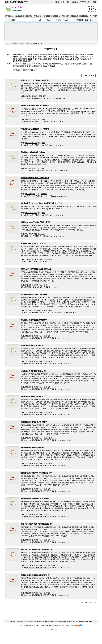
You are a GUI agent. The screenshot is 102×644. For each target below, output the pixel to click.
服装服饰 (63, 55)
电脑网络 (69, 57)
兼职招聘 (22, 59)
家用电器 (36, 57)
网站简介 (21, 621)
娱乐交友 (76, 57)
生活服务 (69, 59)
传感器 (34, 213)
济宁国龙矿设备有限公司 (34, 287)
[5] (88, 602)
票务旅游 (90, 57)
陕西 (23, 66)
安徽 (26, 66)
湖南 (35, 64)
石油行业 (90, 55)
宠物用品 (16, 61)
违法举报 (81, 621)
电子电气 (43, 55)
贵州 (30, 66)
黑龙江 (58, 64)
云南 (90, 64)
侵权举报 (89, 621)
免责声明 (59, 621)
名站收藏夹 (36, 621)
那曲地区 (51, 361)
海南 (25, 64)
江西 (44, 66)
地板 (34, 168)
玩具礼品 (56, 57)
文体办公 (63, 57)
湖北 (39, 64)
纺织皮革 (29, 55)
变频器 (34, 119)
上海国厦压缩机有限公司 (34, 98)
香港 (51, 66)
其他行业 (29, 61)
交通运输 (43, 59)
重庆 (37, 66)
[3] (84, 602)
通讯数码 (22, 61)
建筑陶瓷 (35, 336)
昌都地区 (51, 259)
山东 (50, 64)
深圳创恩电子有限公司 (33, 122)
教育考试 (36, 59)
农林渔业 (56, 55)
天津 (32, 64)
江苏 (34, 66)
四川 (87, 64)
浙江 (41, 66)
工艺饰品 (49, 57)
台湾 (48, 66)
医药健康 (69, 55)
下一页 (94, 602)
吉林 (14, 66)
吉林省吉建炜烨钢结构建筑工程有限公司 (39, 313)
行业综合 (16, 55)
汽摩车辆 (43, 57)
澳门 (55, 66)
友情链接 (52, 621)
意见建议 (74, 621)
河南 (43, 64)
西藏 (41, 96)
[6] (91, 602)
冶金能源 (83, 55)
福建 (28, 64)
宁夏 (83, 64)
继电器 (34, 143)
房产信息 (83, 59)
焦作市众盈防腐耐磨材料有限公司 (37, 338)
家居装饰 (29, 57)
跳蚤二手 (90, 59)
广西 (18, 64)
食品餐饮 (76, 55)
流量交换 (28, 621)
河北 (46, 64)
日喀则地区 (51, 540)
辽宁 (62, 64)
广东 (14, 64)
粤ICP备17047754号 (68, 625)
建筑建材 (49, 55)
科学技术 (49, 59)
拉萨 (44, 96)
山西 (53, 64)
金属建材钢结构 (38, 310)
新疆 (76, 64)
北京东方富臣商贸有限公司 (35, 170)
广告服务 (44, 621)
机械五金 (36, 55)
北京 (21, 64)
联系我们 (67, 621)
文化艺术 (29, 59)
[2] (82, 602)
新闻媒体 (56, 59)
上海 (65, 64)
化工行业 (22, 55)
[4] (86, 602)
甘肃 (69, 64)
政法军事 (63, 59)
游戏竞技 (83, 57)
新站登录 (13, 621)
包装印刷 (22, 57)
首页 (21, 43)
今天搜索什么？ (37, 43)
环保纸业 (16, 57)
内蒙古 (19, 66)
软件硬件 (16, 59)
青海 (73, 64)
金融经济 (76, 59)
